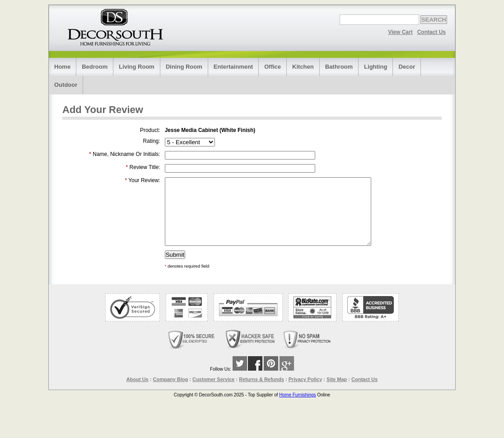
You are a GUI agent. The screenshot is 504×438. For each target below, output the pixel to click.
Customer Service (214, 393)
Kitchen (303, 67)
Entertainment (233, 67)
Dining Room (184, 67)
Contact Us (432, 32)
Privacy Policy (306, 393)
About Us (138, 393)
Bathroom (339, 67)
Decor (407, 67)
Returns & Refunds (261, 393)
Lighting (376, 67)
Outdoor (66, 85)
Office (273, 67)
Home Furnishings (297, 408)
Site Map (337, 393)
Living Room (137, 67)
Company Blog (171, 393)
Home (62, 67)
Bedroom (95, 67)
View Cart (400, 32)
